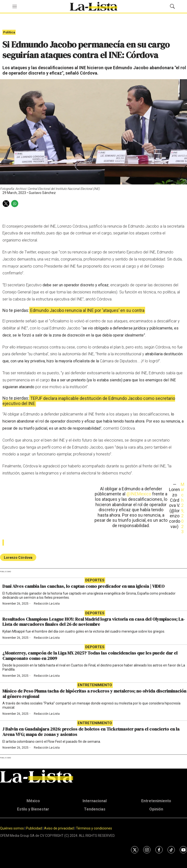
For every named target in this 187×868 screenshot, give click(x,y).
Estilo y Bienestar (33, 809)
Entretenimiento (95, 685)
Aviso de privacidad (59, 828)
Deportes (95, 580)
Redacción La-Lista (47, 604)
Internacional (95, 801)
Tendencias (95, 809)
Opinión (156, 809)
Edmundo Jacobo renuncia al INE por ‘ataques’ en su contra (87, 310)
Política (9, 32)
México (33, 801)
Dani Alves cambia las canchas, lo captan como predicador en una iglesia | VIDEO (84, 586)
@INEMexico (139, 494)
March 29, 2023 (182, 508)
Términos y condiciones (94, 828)
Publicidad (34, 828)
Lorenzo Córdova (18, 558)
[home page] (93, 6)
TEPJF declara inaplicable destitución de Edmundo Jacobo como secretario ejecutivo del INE (89, 401)
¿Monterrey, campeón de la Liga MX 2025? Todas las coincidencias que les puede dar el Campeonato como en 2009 (90, 656)
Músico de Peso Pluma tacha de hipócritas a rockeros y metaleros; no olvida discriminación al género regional (94, 694)
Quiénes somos (12, 828)
